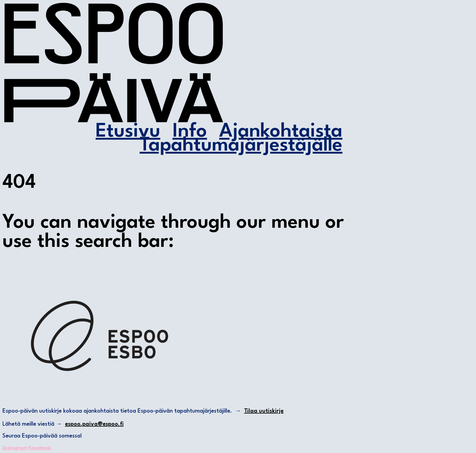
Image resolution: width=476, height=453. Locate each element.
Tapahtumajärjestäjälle (241, 146)
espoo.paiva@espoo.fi (94, 424)
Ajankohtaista (281, 132)
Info (190, 132)
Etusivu (128, 132)
